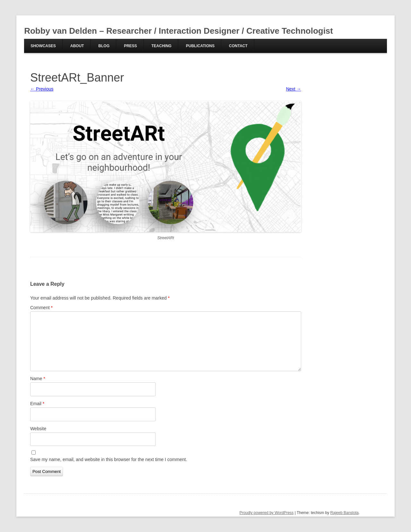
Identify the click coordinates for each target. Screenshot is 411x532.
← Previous (42, 89)
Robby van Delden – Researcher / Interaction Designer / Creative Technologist (179, 31)
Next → (294, 89)
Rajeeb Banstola (345, 513)
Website (38, 429)
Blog (104, 46)
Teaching (161, 46)
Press (131, 46)
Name (38, 379)
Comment (41, 308)
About (77, 46)
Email (37, 404)
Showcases (43, 46)
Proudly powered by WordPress (267, 513)
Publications (200, 46)
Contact (238, 46)
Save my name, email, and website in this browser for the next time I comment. (109, 459)
